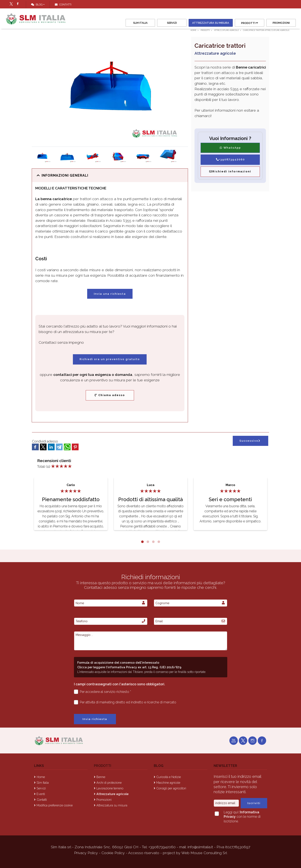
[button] (110, 176)
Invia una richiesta (110, 294)
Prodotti (250, 23)
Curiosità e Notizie (169, 777)
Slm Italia (140, 23)
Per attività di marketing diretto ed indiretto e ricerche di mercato (125, 702)
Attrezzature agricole (112, 794)
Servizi (172, 23)
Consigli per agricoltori (171, 788)
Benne (101, 777)
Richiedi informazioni (230, 171)
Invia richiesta (95, 719)
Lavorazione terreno (110, 788)
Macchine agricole (168, 783)
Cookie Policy (113, 853)
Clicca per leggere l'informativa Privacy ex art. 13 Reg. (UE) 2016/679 (129, 667)
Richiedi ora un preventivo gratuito (110, 359)
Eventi (41, 794)
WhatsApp (230, 148)
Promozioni (281, 23)
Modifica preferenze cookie (55, 805)
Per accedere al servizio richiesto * (103, 692)
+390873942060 (230, 159)
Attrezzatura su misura (211, 23)
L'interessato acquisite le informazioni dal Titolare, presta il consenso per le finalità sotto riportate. (142, 672)
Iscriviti (254, 803)
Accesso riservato (144, 853)
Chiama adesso (110, 395)
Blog (37, 5)
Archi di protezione (109, 783)
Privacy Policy (87, 853)
